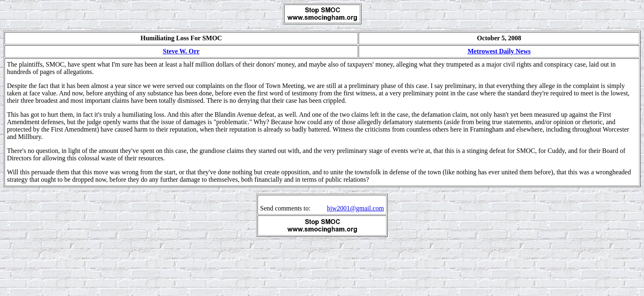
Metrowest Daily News (499, 51)
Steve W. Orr (181, 51)
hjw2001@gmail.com (355, 208)
